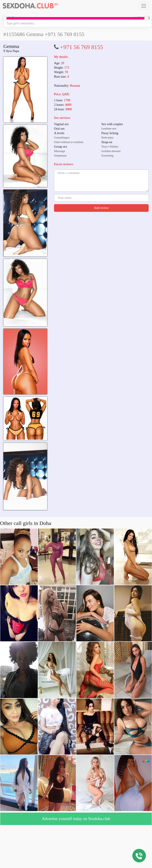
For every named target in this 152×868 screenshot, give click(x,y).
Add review (101, 208)
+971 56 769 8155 (82, 47)
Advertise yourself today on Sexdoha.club (76, 819)
